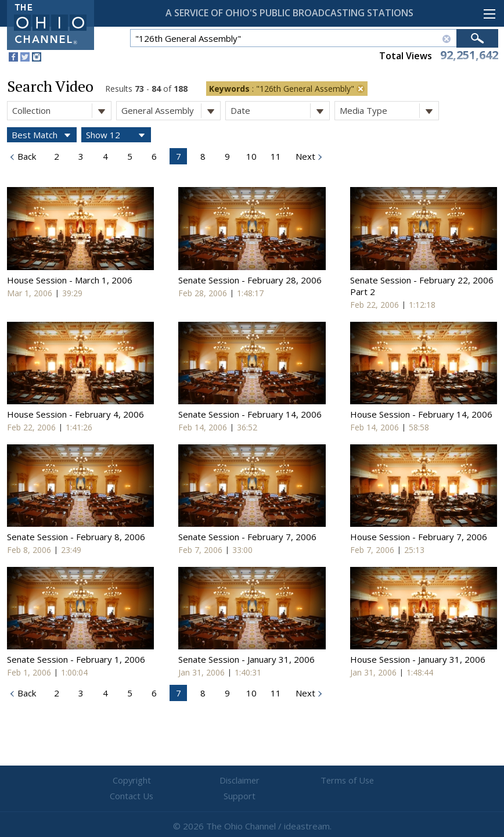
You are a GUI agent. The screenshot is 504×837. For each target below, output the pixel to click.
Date (280, 111)
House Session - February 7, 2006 (419, 537)
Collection (62, 111)
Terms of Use (252, 781)
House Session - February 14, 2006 (421, 414)
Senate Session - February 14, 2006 (250, 414)
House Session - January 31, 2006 (418, 659)
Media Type (389, 111)
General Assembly (171, 111)
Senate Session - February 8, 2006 (76, 537)
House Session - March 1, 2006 (70, 280)
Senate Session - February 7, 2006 (247, 537)
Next (304, 156)
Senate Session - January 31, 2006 (246, 659)
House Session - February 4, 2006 (75, 414)
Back (26, 156)
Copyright (113, 781)
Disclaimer (183, 781)
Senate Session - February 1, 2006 (76, 659)
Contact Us (322, 781)
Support (392, 781)
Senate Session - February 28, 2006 (250, 280)
